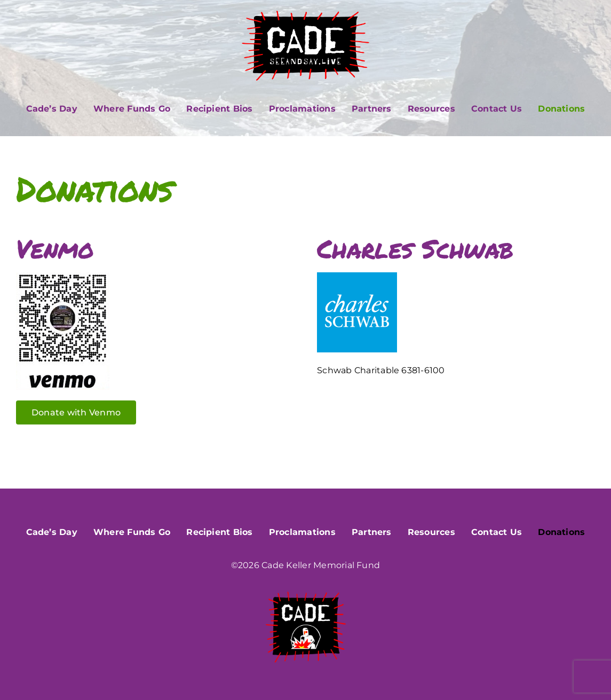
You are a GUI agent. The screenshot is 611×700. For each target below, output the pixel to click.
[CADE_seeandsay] (305, 15)
